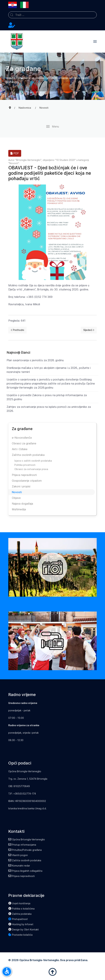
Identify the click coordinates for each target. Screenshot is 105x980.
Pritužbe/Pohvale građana (25, 850)
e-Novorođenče (22, 438)
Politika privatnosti (25, 465)
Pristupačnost (18, 919)
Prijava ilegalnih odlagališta (25, 871)
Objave (16, 498)
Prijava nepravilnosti (24, 475)
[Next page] (89, 330)
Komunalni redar (19, 866)
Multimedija (19, 509)
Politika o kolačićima (21, 909)
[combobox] (52, 15)
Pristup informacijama (22, 845)
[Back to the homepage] (17, 41)
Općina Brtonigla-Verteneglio (27, 839)
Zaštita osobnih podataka (28, 455)
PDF (15, 153)
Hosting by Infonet (21, 924)
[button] (95, 41)
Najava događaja (22, 504)
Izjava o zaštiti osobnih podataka (33, 461)
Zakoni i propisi (21, 486)
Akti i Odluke (20, 449)
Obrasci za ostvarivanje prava (31, 469)
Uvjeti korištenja (19, 903)
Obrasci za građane (24, 443)
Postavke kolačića (20, 935)
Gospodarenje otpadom (27, 481)
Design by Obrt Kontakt (24, 929)
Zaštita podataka (20, 914)
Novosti (14, 163)
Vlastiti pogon (18, 855)
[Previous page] (17, 330)
